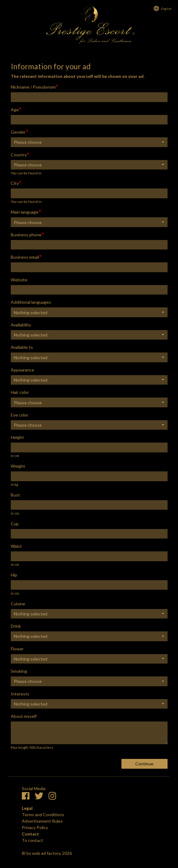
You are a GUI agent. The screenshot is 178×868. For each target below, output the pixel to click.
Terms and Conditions (43, 815)
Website (19, 280)
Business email (25, 257)
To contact (32, 840)
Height (17, 437)
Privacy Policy (35, 827)
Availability (21, 325)
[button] (89, 142)
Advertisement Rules (42, 821)
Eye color (20, 415)
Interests (20, 694)
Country (19, 155)
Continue (144, 764)
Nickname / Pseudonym (33, 87)
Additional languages (31, 302)
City (15, 183)
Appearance (22, 370)
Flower (17, 649)
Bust (15, 495)
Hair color (20, 392)
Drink (16, 626)
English (166, 9)
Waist (16, 546)
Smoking (19, 671)
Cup (15, 524)
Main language (25, 212)
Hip (14, 575)
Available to (22, 347)
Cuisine (18, 604)
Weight (18, 466)
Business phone (26, 235)
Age (15, 110)
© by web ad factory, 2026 (47, 853)
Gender (18, 132)
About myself (24, 716)
